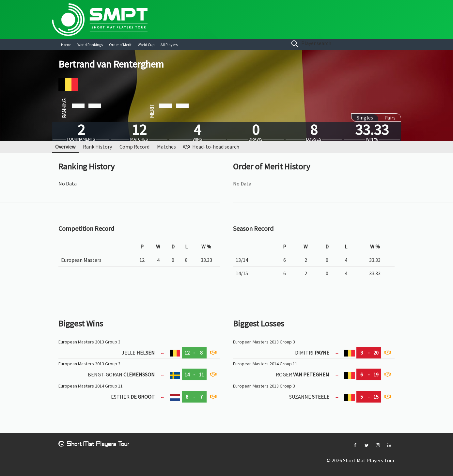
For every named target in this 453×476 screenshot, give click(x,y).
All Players (169, 45)
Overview (65, 147)
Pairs (390, 118)
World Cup (146, 45)
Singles (365, 118)
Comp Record (134, 147)
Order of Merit (120, 45)
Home (66, 45)
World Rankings (90, 45)
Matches (166, 147)
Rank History (97, 147)
